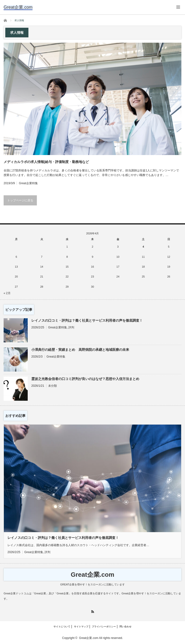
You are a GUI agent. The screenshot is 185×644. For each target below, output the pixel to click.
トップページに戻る (20, 200)
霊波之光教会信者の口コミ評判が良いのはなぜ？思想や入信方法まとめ (85, 379)
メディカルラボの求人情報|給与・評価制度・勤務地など (46, 162)
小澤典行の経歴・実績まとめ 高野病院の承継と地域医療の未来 (80, 350)
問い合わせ (126, 627)
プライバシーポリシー (104, 627)
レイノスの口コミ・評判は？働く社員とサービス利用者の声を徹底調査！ (87, 320)
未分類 (53, 386)
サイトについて (62, 627)
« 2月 (7, 293)
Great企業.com (93, 575)
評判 (71, 327)
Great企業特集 (28, 183)
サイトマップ (81, 627)
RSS (93, 612)
